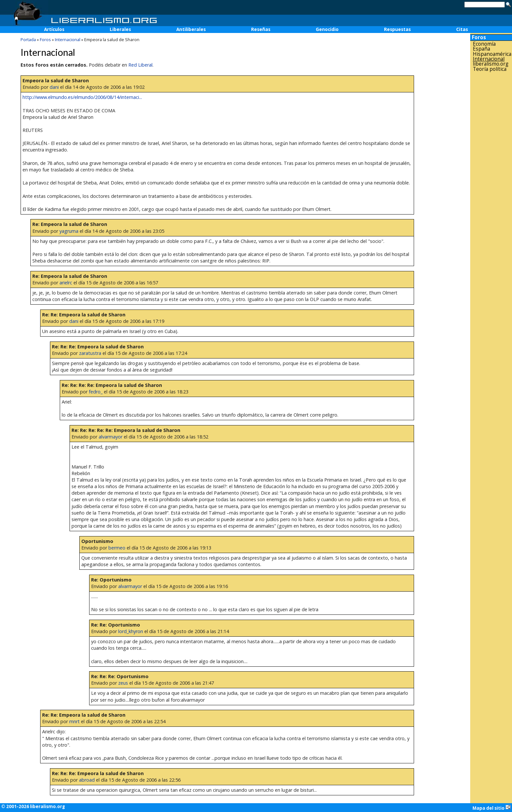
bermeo (117, 548)
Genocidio (327, 29)
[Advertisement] (491, 176)
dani (54, 87)
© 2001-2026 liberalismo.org (33, 806)
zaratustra (90, 353)
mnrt (74, 721)
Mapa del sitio (492, 808)
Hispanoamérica (492, 54)
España (481, 49)
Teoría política (490, 69)
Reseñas (261, 29)
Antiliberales (191, 29)
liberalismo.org (491, 64)
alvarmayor (111, 437)
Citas (462, 29)
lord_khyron (131, 631)
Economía (484, 44)
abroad (87, 780)
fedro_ (96, 392)
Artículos (54, 29)
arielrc (66, 283)
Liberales (120, 29)
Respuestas (397, 29)
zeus (123, 683)
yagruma (69, 231)
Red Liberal (140, 65)
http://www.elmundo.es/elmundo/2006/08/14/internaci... (82, 97)
